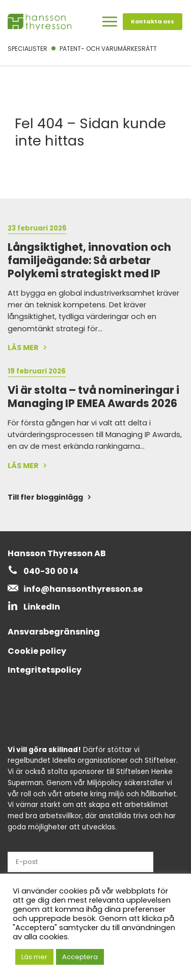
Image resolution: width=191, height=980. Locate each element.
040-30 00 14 (51, 571)
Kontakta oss (153, 21)
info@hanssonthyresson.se (83, 589)
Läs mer (34, 957)
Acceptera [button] (80, 957)
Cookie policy (37, 651)
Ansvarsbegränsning (54, 632)
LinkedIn (42, 607)
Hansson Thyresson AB (57, 553)
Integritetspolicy (45, 670)
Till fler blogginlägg (45, 497)
